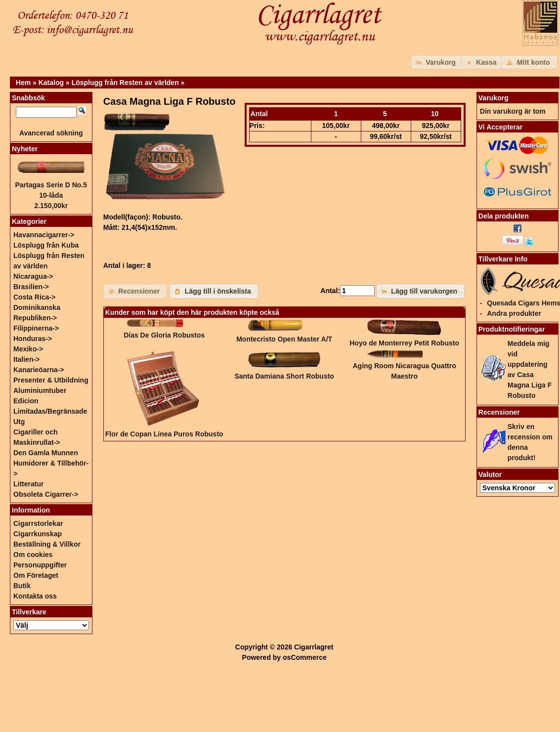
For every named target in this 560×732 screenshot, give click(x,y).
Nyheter (25, 149)
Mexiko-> (28, 349)
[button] (437, 62)
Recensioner (499, 412)
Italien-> (26, 359)
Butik (22, 586)
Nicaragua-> (33, 276)
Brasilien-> (31, 287)
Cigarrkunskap (38, 534)
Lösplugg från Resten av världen (125, 83)
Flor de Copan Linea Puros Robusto (164, 434)
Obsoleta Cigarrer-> (46, 494)
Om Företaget (36, 575)
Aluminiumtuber (40, 390)
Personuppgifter (40, 565)
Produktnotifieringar (512, 329)
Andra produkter (514, 313)
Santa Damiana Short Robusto (284, 376)
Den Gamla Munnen (46, 453)
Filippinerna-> (36, 328)
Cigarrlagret (314, 647)
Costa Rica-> (34, 297)
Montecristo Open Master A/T (284, 339)
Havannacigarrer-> (44, 235)
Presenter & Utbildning (51, 380)
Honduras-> (33, 339)
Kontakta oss (35, 596)
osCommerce (305, 657)
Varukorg (494, 98)
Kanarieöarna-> (39, 370)
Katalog (51, 83)
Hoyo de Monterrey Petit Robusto (404, 343)
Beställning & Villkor (47, 544)
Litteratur (28, 484)
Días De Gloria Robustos (164, 335)
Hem (23, 83)
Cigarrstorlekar (38, 523)
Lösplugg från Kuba (46, 245)
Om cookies (33, 555)
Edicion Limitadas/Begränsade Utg (50, 411)
